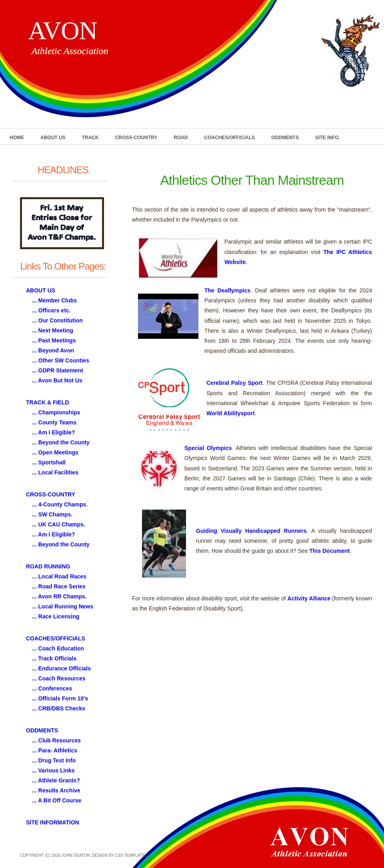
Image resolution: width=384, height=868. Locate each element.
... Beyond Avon (53, 350)
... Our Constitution (57, 320)
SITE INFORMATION (53, 822)
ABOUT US (41, 290)
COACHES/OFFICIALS (56, 638)
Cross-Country (136, 138)
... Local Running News (63, 606)
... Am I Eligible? (54, 432)
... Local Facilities (55, 472)
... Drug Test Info (54, 760)
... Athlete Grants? (56, 780)
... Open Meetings (55, 452)
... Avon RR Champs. (59, 596)
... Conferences (52, 688)
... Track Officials (54, 658)
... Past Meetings (54, 340)
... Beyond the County (61, 442)
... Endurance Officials (61, 668)
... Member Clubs (54, 300)
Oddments (285, 138)
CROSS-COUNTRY (51, 494)
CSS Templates (131, 855)
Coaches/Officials (230, 138)
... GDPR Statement (58, 370)
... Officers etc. (51, 310)
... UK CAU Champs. (59, 524)
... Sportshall (49, 462)
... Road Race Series (59, 586)
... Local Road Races (59, 576)
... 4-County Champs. (60, 504)
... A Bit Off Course (57, 800)
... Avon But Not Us (57, 380)
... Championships (56, 412)
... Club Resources (56, 740)
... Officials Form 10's (60, 698)
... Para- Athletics (55, 750)
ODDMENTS (42, 730)
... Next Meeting (53, 330)
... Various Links (53, 770)
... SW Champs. (52, 514)
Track (90, 138)
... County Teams (54, 422)
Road (181, 138)
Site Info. (328, 138)
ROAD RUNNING (48, 566)
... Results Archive (56, 790)
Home (17, 138)
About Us (53, 138)
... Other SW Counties (61, 360)
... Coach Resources (59, 678)
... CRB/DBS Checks (59, 708)
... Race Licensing (56, 616)
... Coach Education (58, 648)
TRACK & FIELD (47, 402)
